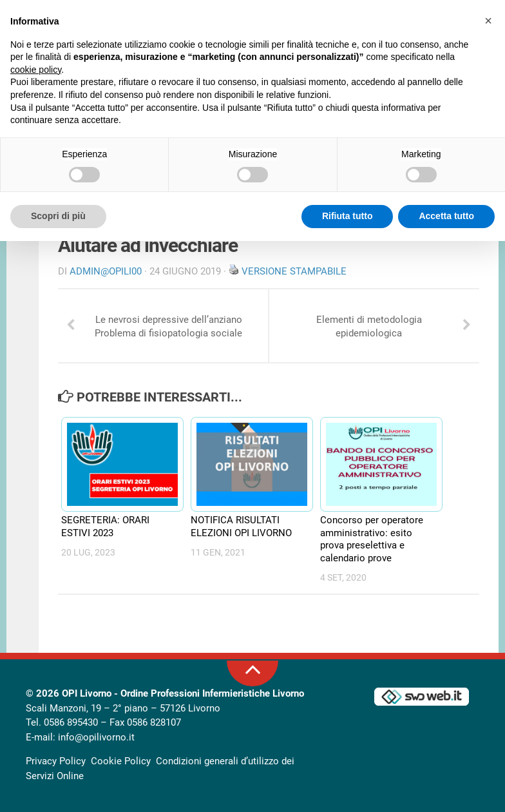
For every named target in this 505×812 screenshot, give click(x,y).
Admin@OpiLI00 (106, 271)
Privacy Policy (56, 761)
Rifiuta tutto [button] (348, 216)
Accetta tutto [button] (446, 216)
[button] (488, 21)
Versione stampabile (294, 271)
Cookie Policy (121, 761)
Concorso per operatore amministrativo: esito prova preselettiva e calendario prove (372, 539)
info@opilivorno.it (96, 737)
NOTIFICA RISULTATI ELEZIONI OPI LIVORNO (241, 527)
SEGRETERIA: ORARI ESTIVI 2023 (105, 527)
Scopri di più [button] (58, 216)
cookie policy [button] (36, 70)
